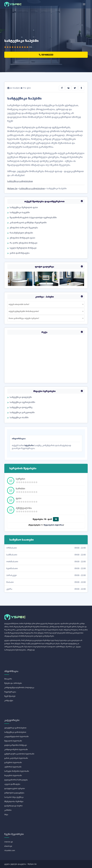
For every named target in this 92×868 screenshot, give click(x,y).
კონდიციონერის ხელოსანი (16, 749)
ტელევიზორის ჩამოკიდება (16, 780)
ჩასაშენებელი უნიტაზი (21, 233)
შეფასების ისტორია (53, 525)
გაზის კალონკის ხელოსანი (16, 758)
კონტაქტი (9, 700)
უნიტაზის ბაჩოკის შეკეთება (24, 228)
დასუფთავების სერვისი (15, 788)
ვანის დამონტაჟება (20, 253)
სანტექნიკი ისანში (19, 417)
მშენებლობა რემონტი (14, 801)
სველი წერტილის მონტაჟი (23, 248)
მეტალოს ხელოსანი (13, 741)
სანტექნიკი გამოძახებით (20, 181)
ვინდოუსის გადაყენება (14, 793)
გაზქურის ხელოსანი (13, 762)
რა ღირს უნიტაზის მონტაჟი (24, 243)
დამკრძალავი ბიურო (13, 806)
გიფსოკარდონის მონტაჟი (16, 745)
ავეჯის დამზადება (12, 784)
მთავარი (8, 679)
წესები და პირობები (13, 683)
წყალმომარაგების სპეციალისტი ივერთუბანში (33, 217)
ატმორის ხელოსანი (13, 767)
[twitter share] (75, 88)
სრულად (31, 650)
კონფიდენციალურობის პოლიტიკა (19, 687)
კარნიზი (8, 810)
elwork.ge (8, 846)
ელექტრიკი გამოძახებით (15, 728)
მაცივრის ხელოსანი (13, 775)
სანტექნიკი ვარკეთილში (22, 412)
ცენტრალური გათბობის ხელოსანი (19, 754)
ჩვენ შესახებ (10, 696)
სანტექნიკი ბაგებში (20, 212)
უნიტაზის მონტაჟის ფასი (22, 238)
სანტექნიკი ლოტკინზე (21, 407)
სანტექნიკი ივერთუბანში (22, 402)
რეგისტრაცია (10, 692)
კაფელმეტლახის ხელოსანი (16, 736)
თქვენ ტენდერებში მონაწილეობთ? (24, 311)
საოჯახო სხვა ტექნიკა (14, 797)
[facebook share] (62, 88)
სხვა (6, 814)
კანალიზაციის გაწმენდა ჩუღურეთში (28, 223)
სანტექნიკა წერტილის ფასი (24, 207)
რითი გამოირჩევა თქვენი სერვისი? (24, 318)
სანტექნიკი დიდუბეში (21, 397)
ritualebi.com (10, 850)
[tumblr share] (81, 88)
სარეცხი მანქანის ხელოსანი (17, 771)
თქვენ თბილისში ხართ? (19, 304)
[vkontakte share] (68, 88)
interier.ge (9, 842)
